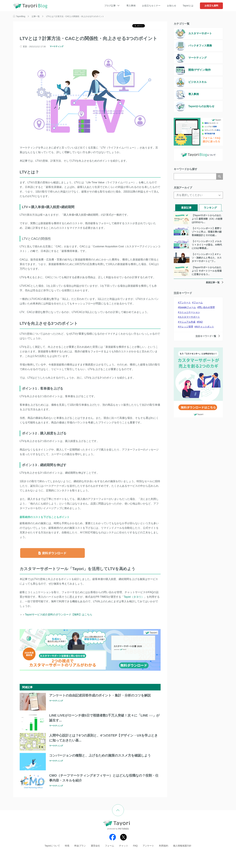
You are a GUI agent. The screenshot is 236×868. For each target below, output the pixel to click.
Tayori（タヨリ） (134, 597)
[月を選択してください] (198, 195)
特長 (67, 846)
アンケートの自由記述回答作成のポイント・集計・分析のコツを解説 (100, 695)
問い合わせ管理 (207, 307)
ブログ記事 (110, 6)
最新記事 (186, 208)
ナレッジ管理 (186, 327)
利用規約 (164, 846)
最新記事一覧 (213, 282)
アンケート (185, 302)
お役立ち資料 (211, 6)
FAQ (200, 322)
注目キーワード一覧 (206, 336)
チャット (124, 846)
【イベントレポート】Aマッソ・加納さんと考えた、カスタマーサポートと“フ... (207, 258)
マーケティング (57, 46)
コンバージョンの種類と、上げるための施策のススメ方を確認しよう (100, 755)
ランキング (210, 208)
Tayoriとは (188, 6)
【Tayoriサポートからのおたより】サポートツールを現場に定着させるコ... (207, 271)
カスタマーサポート (190, 317)
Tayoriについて (52, 846)
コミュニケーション (190, 312)
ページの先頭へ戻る (124, 807)
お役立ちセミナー (151, 6)
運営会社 (95, 846)
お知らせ (172, 6)
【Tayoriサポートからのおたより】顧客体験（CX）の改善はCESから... (207, 219)
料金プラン (80, 846)
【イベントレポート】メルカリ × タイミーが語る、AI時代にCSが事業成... (207, 245)
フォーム (198, 302)
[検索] (195, 176)
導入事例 (131, 6)
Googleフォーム (188, 307)
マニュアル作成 (187, 322)
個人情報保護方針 (182, 846)
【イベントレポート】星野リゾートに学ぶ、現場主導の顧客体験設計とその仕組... (207, 232)
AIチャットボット (205, 327)
